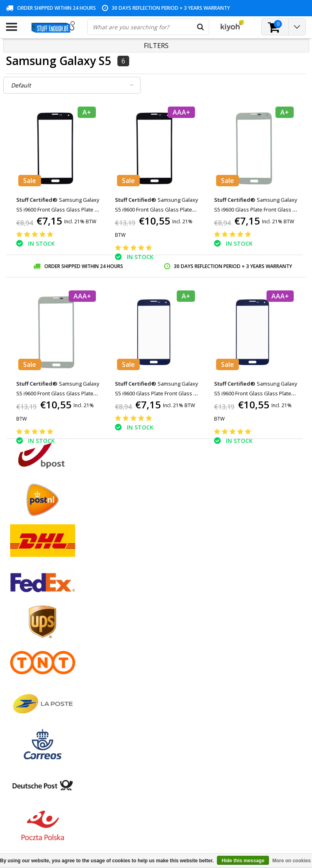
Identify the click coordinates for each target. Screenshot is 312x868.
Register (119, 590)
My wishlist (122, 618)
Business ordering (30, 675)
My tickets (121, 609)
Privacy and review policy (39, 637)
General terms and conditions (45, 590)
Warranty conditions (32, 618)
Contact (16, 609)
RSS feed (18, 693)
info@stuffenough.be (237, 804)
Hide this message (243, 861)
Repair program (27, 647)
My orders (121, 600)
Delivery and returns (32, 665)
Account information (33, 656)
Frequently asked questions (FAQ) (50, 684)
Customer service (29, 628)
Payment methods (30, 600)
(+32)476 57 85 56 (258, 820)
